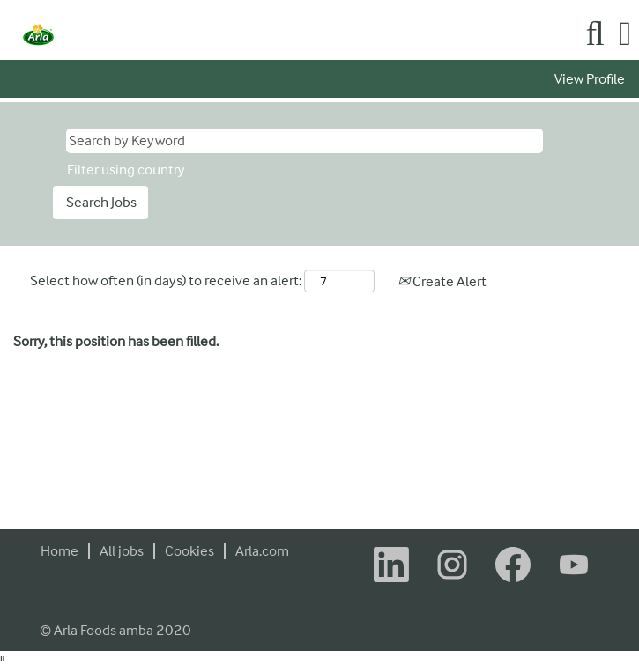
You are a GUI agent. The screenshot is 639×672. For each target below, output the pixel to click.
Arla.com (262, 551)
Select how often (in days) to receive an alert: (166, 281)
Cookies (189, 551)
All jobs (122, 551)
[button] (625, 34)
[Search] (595, 34)
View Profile (590, 79)
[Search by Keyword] (305, 141)
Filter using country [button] (126, 170)
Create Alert (442, 281)
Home (59, 551)
